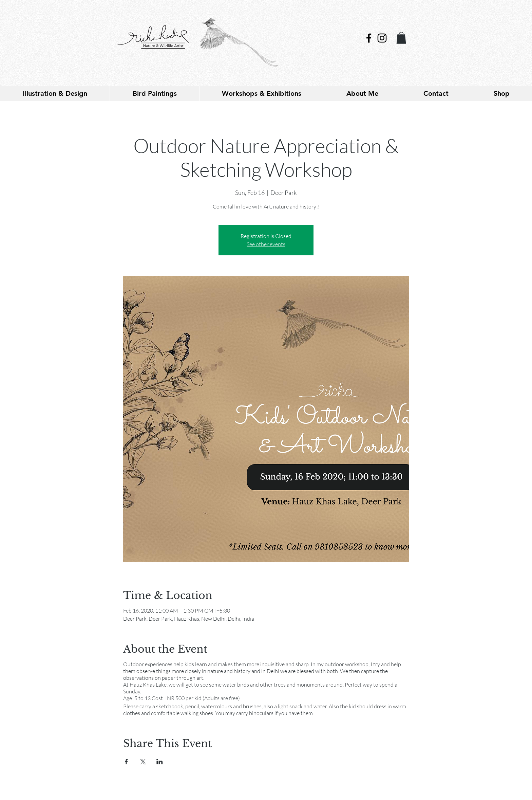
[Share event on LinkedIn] (160, 762)
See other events (266, 244)
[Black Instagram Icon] (382, 38)
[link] (401, 38)
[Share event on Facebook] (126, 762)
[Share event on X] (143, 762)
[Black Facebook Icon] (369, 38)
